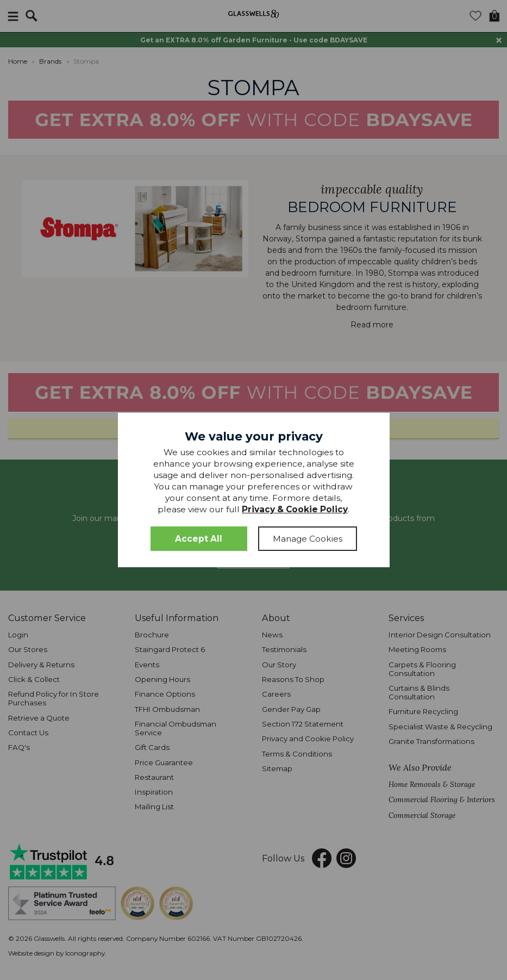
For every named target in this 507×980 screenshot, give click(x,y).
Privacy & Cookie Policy (295, 509)
